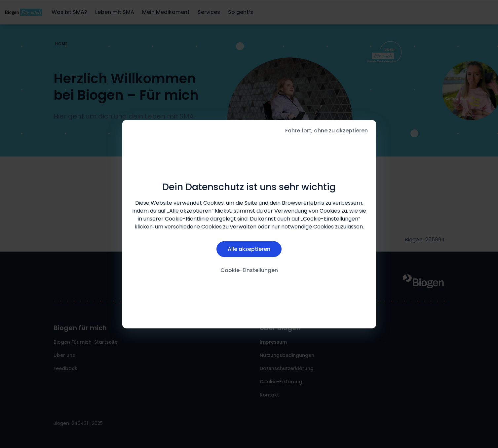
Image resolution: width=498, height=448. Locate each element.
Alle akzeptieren (249, 249)
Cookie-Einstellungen (249, 270)
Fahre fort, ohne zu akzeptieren (326, 130)
